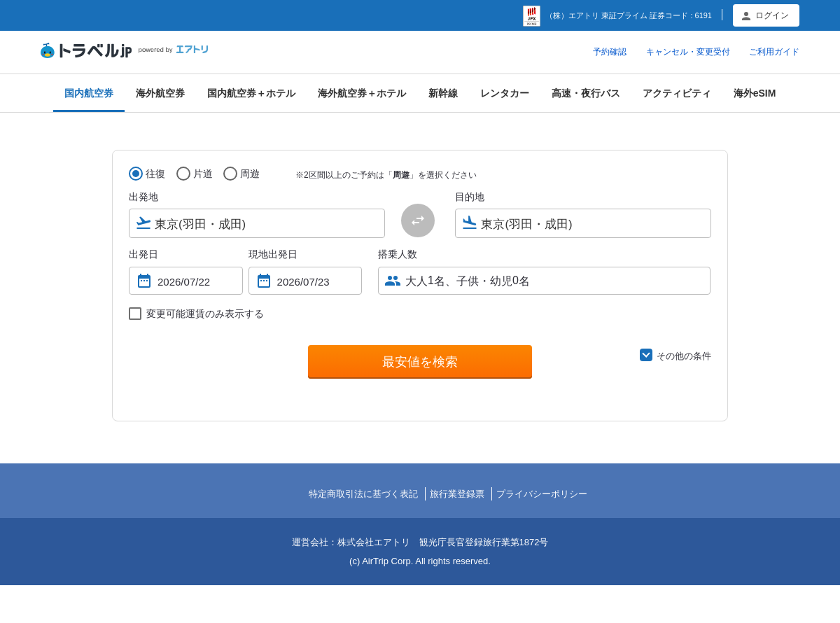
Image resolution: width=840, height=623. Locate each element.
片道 (203, 174)
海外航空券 (160, 93)
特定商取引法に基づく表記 (363, 494)
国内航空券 (89, 93)
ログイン (772, 15)
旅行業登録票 (457, 494)
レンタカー (505, 93)
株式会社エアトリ (374, 542)
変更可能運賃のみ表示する (205, 314)
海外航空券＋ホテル (362, 93)
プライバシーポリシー (542, 494)
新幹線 (443, 93)
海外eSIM (755, 93)
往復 (155, 174)
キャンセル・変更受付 (688, 52)
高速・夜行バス (586, 93)
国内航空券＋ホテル (251, 93)
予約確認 (610, 52)
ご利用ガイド (774, 52)
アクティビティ (677, 93)
